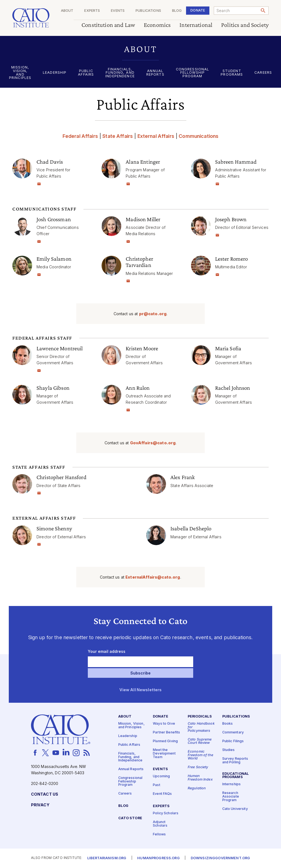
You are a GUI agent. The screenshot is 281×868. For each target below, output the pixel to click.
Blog (177, 11)
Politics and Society (245, 25)
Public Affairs (86, 73)
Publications (148, 11)
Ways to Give (164, 724)
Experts (92, 11)
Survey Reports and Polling (235, 761)
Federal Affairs (80, 136)
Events (118, 11)
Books (228, 724)
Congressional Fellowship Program (193, 73)
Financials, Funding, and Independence (120, 73)
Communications (199, 136)
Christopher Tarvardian (139, 262)
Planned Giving (165, 741)
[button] (140, 49)
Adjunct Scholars (160, 824)
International (196, 25)
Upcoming (161, 776)
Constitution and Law (108, 25)
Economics (157, 25)
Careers (263, 73)
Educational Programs (236, 776)
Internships (232, 784)
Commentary (233, 732)
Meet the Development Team (164, 753)
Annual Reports (155, 73)
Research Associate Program (231, 796)
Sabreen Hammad (236, 162)
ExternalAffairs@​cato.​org (153, 577)
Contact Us (45, 794)
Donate (198, 10)
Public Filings (233, 741)
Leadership (55, 73)
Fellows (159, 834)
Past (157, 785)
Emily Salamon (54, 259)
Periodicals (200, 717)
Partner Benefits (166, 732)
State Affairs (118, 136)
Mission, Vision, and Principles (20, 73)
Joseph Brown (231, 219)
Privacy (40, 805)
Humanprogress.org (158, 858)
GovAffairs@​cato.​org (153, 443)
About (67, 11)
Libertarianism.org (107, 858)
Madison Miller (143, 219)
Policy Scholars (166, 813)
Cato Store (130, 818)
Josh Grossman (54, 219)
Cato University (235, 809)
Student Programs (232, 73)
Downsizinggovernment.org (220, 858)
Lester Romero (232, 259)
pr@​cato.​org (153, 314)
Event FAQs (162, 794)
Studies (229, 750)
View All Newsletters (141, 690)
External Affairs (156, 136)
